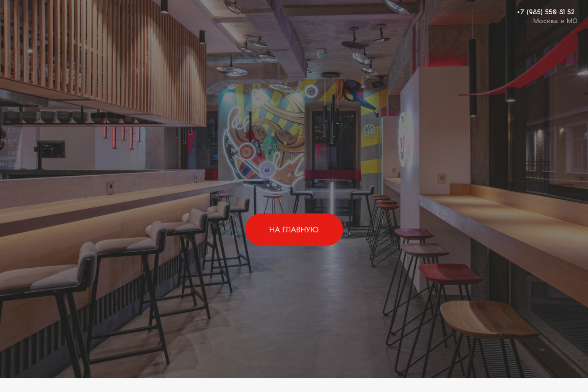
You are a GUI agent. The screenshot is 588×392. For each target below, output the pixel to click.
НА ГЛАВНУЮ (294, 230)
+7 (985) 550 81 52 (546, 11)
